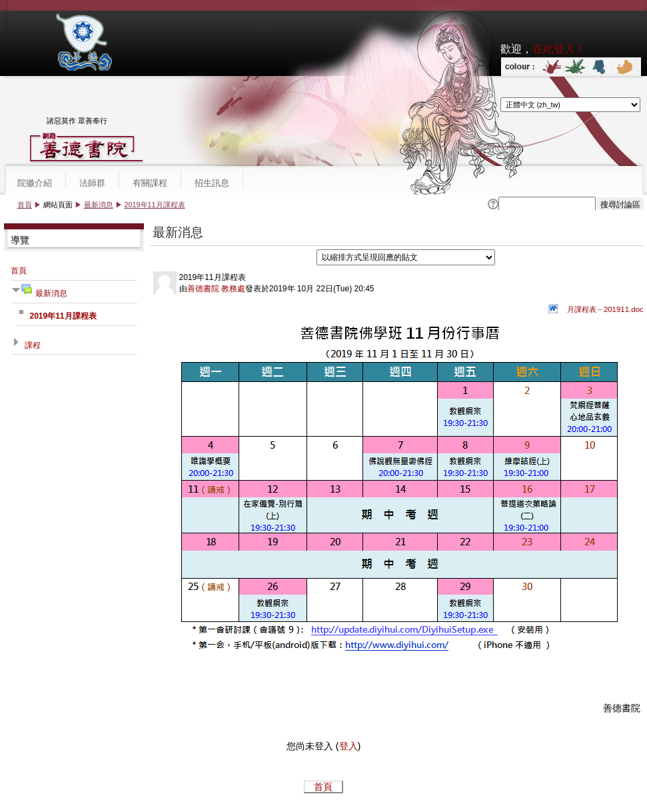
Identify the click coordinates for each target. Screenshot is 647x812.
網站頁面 (58, 205)
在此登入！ (559, 49)
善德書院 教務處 (216, 289)
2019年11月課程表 (155, 205)
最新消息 (99, 205)
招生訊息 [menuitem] (212, 183)
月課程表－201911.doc (605, 309)
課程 (33, 345)
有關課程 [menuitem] (150, 183)
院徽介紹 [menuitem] (35, 183)
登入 (348, 746)
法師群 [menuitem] (92, 183)
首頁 (25, 205)
